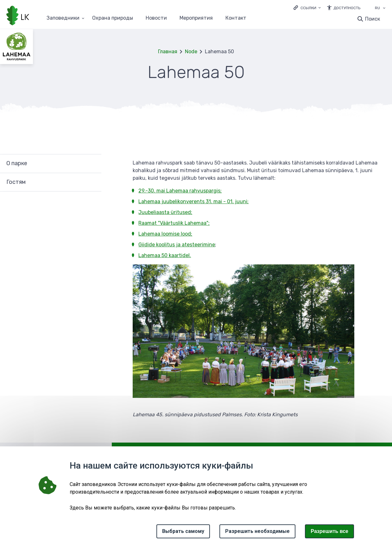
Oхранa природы (113, 18)
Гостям (16, 182)
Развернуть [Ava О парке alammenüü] (93, 163)
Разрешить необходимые (257, 531)
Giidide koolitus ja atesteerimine (177, 245)
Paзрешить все (329, 531)
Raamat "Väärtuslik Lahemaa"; (174, 223)
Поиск (373, 19)
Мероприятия (196, 18)
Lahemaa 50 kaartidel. (165, 255)
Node (191, 52)
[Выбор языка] (384, 9)
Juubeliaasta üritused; (165, 212)
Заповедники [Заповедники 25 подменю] (63, 18)
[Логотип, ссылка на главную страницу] (18, 16)
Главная (168, 52)
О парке (17, 163)
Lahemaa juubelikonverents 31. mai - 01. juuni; (193, 201)
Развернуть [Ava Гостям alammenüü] (93, 182)
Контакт (236, 18)
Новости (156, 18)
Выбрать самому (183, 531)
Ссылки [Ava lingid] (308, 8)
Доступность (347, 8)
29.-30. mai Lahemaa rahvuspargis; (180, 191)
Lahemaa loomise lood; (165, 234)
